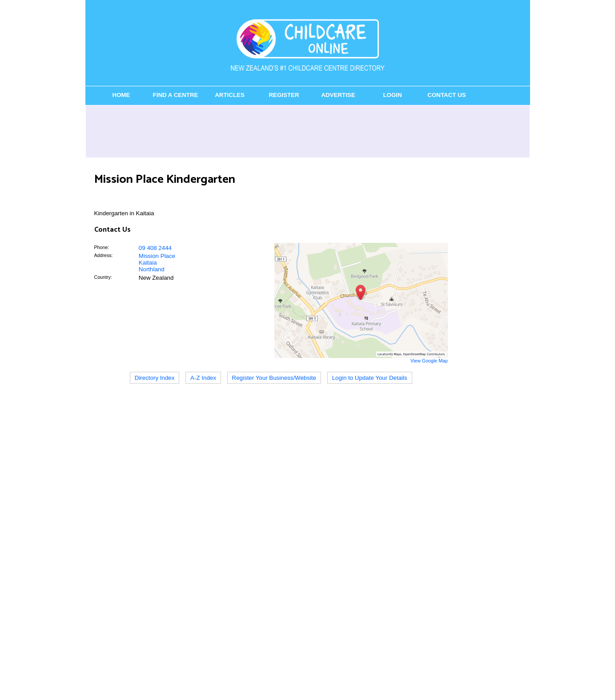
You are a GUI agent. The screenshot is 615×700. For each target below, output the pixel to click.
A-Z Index (203, 378)
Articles (230, 95)
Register (284, 95)
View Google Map (429, 361)
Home (121, 95)
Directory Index (155, 378)
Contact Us (446, 95)
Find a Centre (176, 95)
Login (392, 95)
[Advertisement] (308, 131)
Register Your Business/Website (274, 378)
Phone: (102, 247)
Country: (103, 277)
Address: (104, 255)
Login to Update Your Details (370, 378)
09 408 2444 (155, 248)
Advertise (338, 95)
